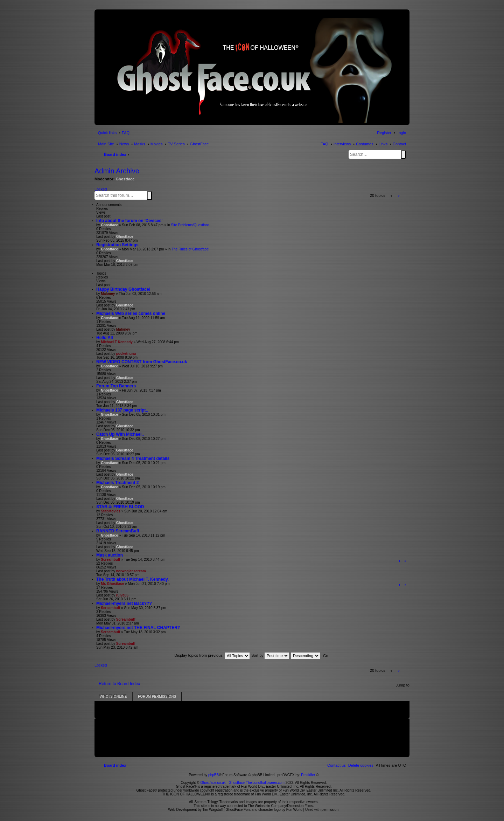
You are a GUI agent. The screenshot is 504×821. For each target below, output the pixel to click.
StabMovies (111, 511)
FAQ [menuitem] (126, 133)
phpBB (213, 775)
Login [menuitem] (401, 133)
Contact (399, 144)
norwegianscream (131, 571)
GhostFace (199, 144)
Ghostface (125, 179)
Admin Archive (117, 171)
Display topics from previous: (212, 655)
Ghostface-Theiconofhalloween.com (257, 783)
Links (383, 144)
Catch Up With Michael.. (120, 434)
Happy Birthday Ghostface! (123, 289)
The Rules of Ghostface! (190, 249)
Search (404, 154)
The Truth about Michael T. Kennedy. (132, 579)
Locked (101, 189)
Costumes (365, 144)
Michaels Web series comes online (131, 313)
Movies (157, 144)
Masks (140, 144)
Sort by (270, 655)
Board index (115, 154)
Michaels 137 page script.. (122, 410)
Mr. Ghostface (112, 584)
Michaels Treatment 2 (117, 483)
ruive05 (122, 595)
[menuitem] (361, 765)
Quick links (107, 133)
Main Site (106, 144)
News (124, 144)
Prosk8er (308, 775)
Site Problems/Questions (190, 225)
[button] (406, 196)
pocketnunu (126, 354)
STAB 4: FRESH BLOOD (120, 507)
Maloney (108, 294)
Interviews (342, 144)
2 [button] (399, 196)
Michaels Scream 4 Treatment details (133, 458)
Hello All (105, 338)
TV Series (176, 144)
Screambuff (110, 560)
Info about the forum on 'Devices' (129, 221)
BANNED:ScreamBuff (118, 531)
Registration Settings (117, 245)
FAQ (324, 144)
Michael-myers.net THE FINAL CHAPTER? (138, 628)
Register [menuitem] (384, 133)
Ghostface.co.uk (213, 783)
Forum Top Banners (116, 386)
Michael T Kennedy (117, 342)
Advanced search (153, 195)
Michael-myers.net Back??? (124, 603)
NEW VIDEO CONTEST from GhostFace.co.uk (142, 362)
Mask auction (110, 555)
